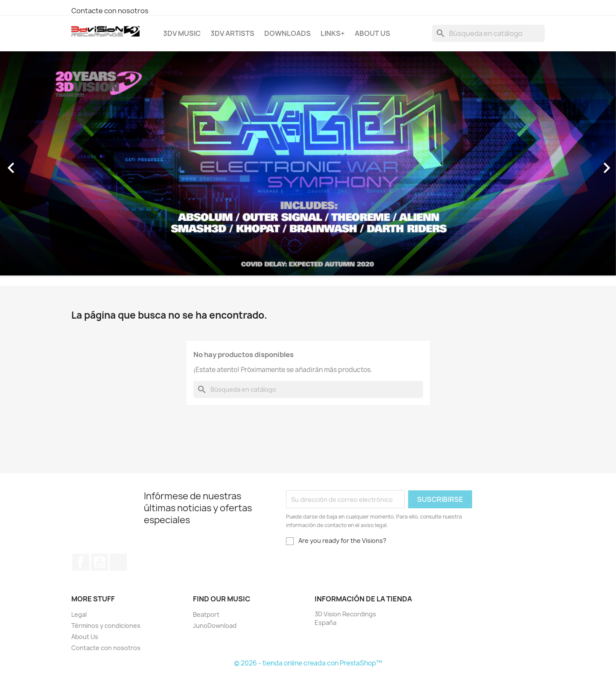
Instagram (118, 562)
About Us (372, 33)
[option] (308, 163)
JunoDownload (215, 626)
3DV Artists (232, 33)
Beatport (206, 614)
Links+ (333, 33)
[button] (46, 163)
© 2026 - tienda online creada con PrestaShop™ (308, 663)
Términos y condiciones (106, 626)
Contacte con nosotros (110, 11)
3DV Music (182, 33)
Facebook (81, 562)
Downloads (288, 33)
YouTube (99, 562)
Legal (79, 614)
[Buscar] (488, 33)
